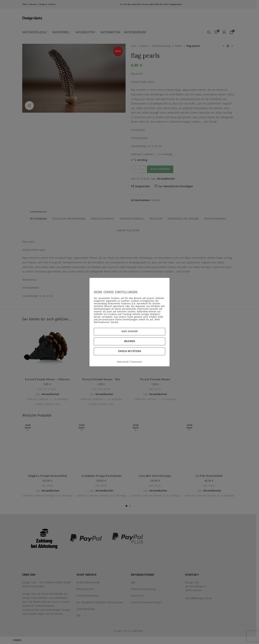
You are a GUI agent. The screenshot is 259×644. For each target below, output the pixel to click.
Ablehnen (129, 341)
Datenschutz (123, 362)
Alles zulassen (130, 332)
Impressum (136, 362)
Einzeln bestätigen (130, 351)
